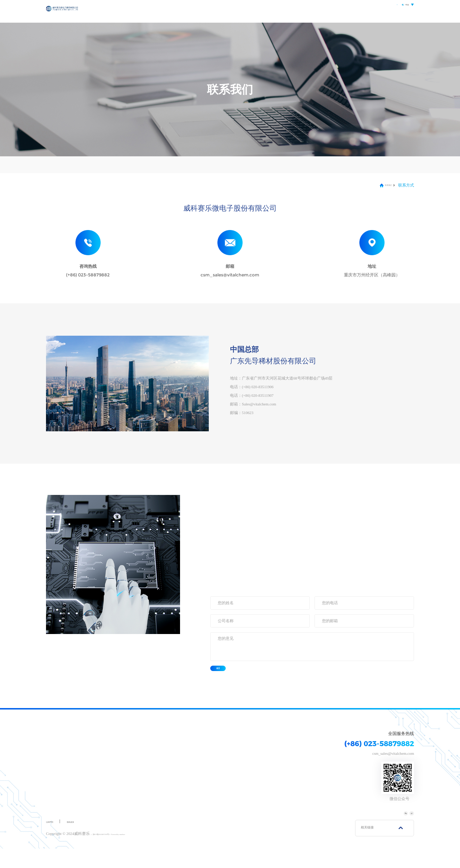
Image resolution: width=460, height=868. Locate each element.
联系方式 (66, 165)
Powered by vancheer (150, 853)
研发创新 (326, 11)
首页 (221, 11)
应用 (301, 11)
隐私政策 (83, 841)
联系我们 (355, 11)
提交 (229, 678)
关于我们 (246, 11)
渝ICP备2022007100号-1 (113, 853)
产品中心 (275, 11)
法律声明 (54, 841)
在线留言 (107, 165)
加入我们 (148, 165)
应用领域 (146, 747)
